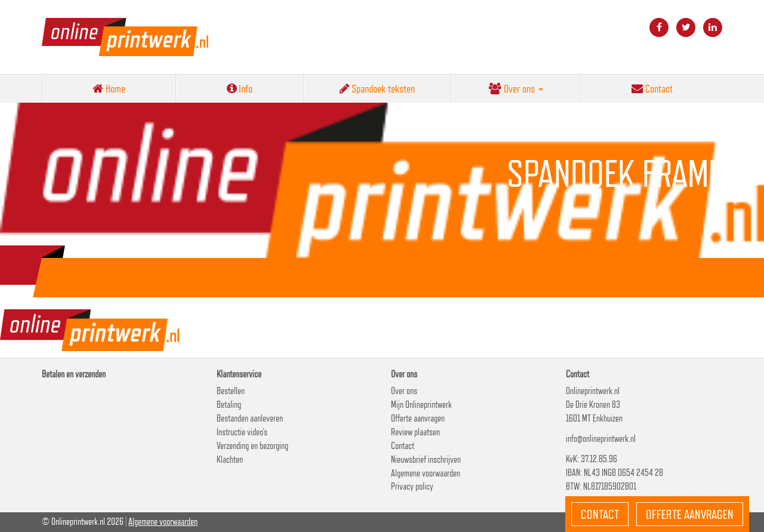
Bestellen (231, 391)
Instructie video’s (242, 432)
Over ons (516, 88)
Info (240, 88)
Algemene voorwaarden (426, 473)
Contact (652, 88)
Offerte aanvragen (418, 418)
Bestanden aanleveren (250, 418)
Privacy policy (412, 486)
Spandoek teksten (377, 88)
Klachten (230, 459)
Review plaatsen (415, 432)
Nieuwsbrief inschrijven (426, 459)
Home (109, 88)
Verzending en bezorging (252, 446)
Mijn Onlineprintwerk (421, 405)
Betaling (229, 405)
